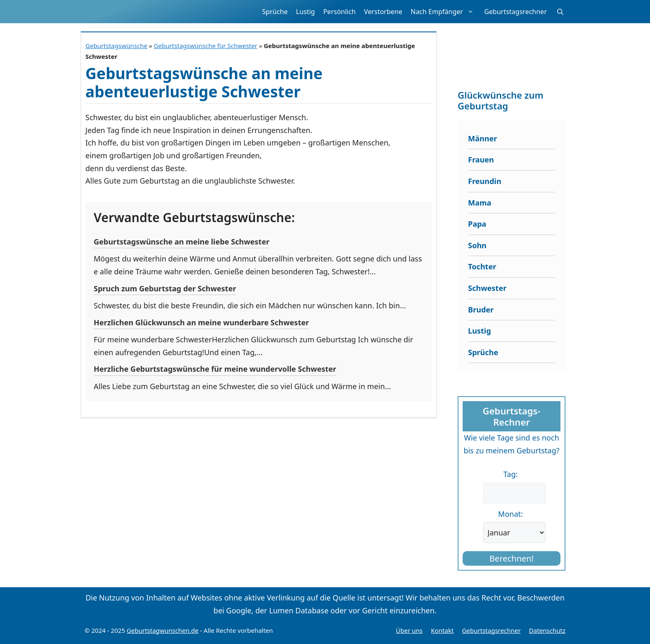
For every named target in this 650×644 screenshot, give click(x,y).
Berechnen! (512, 558)
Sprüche (275, 12)
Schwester (487, 288)
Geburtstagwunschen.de (163, 630)
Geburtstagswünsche (116, 46)
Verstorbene (383, 12)
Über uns (409, 630)
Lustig (306, 12)
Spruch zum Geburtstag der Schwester (165, 288)
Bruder (481, 310)
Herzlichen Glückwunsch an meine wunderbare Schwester (201, 322)
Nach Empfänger (445, 12)
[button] (560, 12)
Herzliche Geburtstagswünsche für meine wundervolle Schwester (215, 369)
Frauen (481, 160)
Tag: (511, 474)
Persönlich (340, 12)
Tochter (482, 266)
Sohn (477, 245)
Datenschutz (547, 630)
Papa (477, 224)
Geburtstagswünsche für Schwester (206, 46)
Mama (480, 203)
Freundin (485, 181)
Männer (483, 138)
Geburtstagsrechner (515, 12)
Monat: (511, 514)
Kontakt (443, 630)
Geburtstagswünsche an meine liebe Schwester (182, 242)
